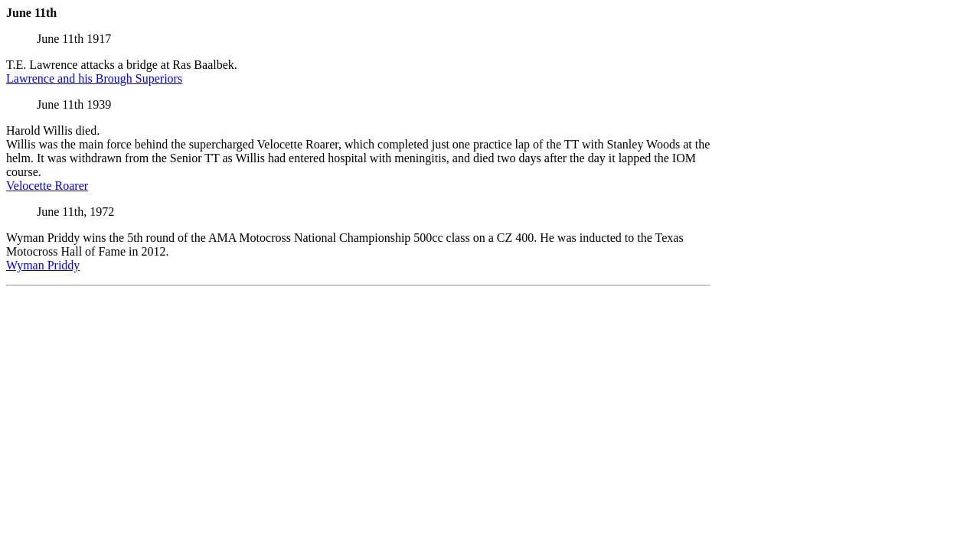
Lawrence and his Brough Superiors (94, 78)
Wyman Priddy (43, 265)
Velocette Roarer (47, 186)
